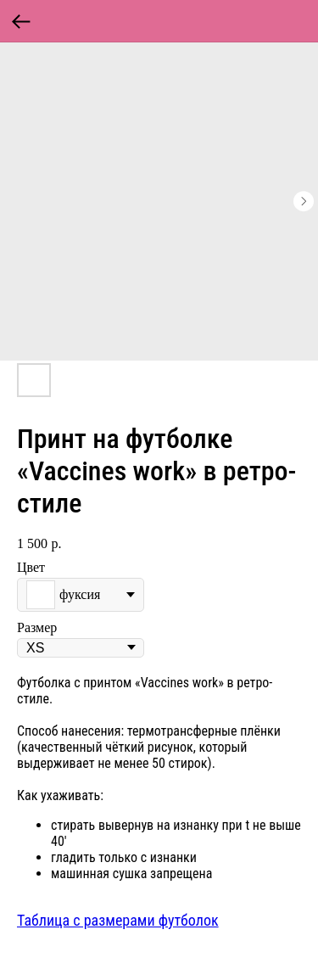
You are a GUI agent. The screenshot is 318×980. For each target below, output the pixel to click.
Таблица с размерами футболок (118, 920)
